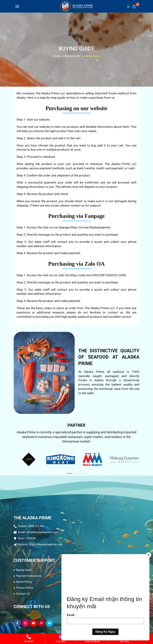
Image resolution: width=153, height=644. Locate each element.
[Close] (149, 555)
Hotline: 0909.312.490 (31, 526)
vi (128, 7)
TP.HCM (31, 538)
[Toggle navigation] (17, 7)
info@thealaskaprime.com (42, 532)
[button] (70, 473)
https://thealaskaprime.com (46, 544)
